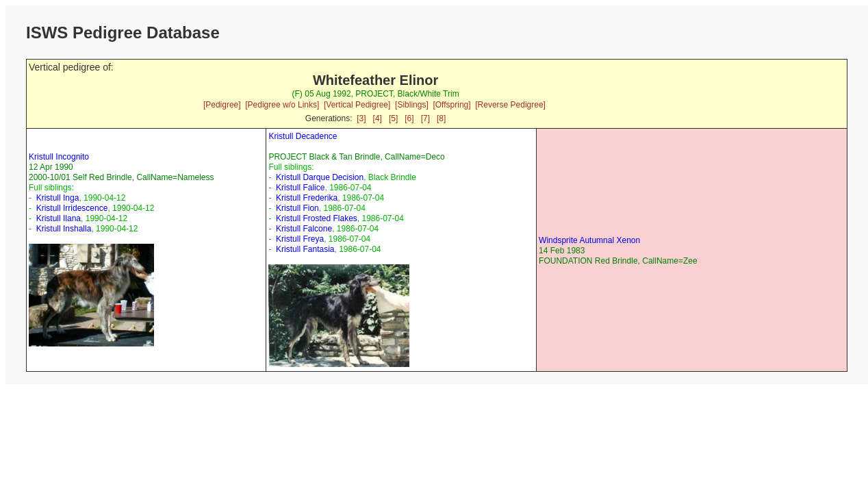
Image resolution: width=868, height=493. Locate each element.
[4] (378, 118)
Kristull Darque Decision (320, 177)
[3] (361, 118)
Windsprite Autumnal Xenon (589, 240)
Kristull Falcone (304, 229)
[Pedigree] (222, 105)
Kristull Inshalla (64, 229)
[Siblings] (412, 105)
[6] (409, 118)
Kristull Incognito (59, 157)
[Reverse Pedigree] (510, 105)
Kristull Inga (58, 198)
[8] (441, 118)
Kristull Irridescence (72, 208)
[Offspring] (451, 105)
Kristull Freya (300, 239)
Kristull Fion (297, 208)
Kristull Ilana (59, 218)
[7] (425, 118)
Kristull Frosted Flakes (317, 218)
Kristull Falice (300, 188)
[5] (393, 118)
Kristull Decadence (303, 136)
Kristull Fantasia (305, 249)
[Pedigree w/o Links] (282, 105)
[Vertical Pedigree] (357, 105)
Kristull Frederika (307, 198)
